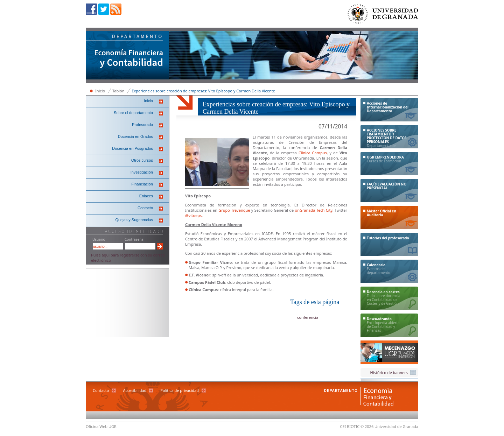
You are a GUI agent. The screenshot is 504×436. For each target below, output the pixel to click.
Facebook (91, 9)
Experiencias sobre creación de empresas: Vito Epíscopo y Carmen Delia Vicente (203, 91)
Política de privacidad (180, 390)
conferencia (308, 317)
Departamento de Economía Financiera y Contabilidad (127, 56)
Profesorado (142, 125)
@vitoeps (193, 215)
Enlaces (146, 196)
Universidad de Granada (383, 16)
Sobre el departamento (133, 113)
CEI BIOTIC (350, 426)
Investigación (142, 172)
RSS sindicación (116, 9)
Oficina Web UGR (101, 426)
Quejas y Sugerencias (134, 220)
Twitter (104, 9)
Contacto (145, 208)
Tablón (118, 91)
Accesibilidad (135, 390)
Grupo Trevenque (234, 210)
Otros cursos (142, 160)
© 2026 (367, 426)
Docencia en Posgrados (132, 148)
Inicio (100, 91)
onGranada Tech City (314, 210)
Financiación (142, 184)
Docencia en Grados (135, 136)
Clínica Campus (313, 153)
